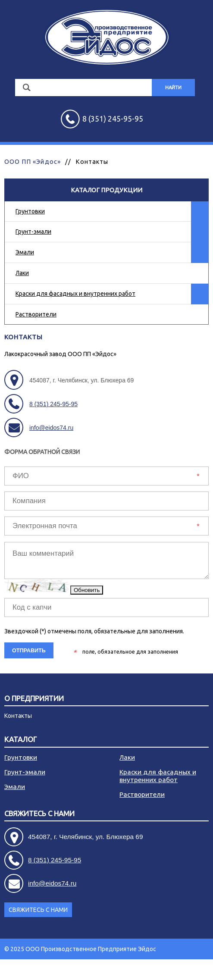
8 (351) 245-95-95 (53, 404)
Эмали (25, 252)
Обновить (87, 590)
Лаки (22, 273)
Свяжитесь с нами (39, 814)
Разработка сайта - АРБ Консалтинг (159, 970)
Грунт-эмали (33, 232)
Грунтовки (30, 211)
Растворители (36, 314)
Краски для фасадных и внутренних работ (75, 294)
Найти (173, 88)
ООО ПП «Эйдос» (33, 161)
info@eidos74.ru (51, 428)
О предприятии (34, 699)
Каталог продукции (106, 190)
